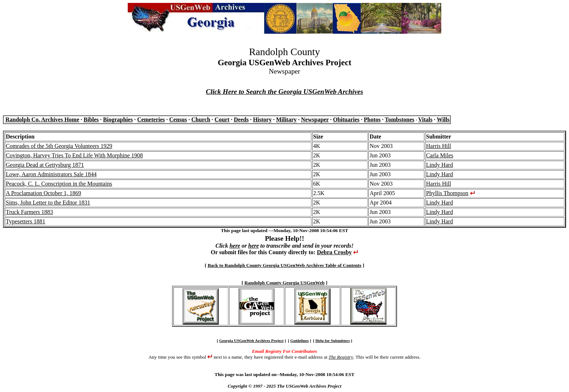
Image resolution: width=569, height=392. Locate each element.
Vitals (425, 119)
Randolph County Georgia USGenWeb (284, 283)
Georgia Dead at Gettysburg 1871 (45, 165)
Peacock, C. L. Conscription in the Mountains (59, 184)
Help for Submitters (333, 341)
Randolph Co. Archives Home (42, 119)
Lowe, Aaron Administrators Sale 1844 (51, 174)
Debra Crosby (334, 252)
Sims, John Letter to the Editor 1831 (48, 203)
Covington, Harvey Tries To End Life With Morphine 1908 (74, 155)
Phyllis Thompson (447, 193)
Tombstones (400, 119)
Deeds (241, 119)
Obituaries (346, 119)
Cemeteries (151, 119)
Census (178, 119)
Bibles (91, 119)
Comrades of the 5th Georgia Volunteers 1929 (59, 146)
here (235, 246)
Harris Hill (439, 146)
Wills (443, 119)
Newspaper (315, 119)
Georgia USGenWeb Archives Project (251, 341)
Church (201, 119)
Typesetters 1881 (26, 221)
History (262, 119)
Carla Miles (440, 155)
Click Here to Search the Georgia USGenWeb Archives (284, 92)
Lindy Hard (439, 165)
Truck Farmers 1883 (29, 212)
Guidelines (300, 341)
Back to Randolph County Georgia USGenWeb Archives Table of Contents (284, 265)
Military (286, 119)
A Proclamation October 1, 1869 (44, 193)
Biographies (118, 119)
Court (222, 119)
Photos (372, 119)
